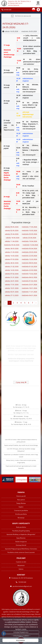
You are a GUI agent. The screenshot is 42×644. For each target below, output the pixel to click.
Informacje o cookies (21, 636)
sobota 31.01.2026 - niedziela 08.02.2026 (21, 277)
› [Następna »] (36, 303)
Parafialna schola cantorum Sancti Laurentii (21, 552)
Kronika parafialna (21, 514)
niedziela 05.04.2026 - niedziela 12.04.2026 (21, 245)
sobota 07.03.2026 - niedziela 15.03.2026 (21, 259)
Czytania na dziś (21, 562)
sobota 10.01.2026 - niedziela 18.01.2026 (21, 288)
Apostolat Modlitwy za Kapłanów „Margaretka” (21, 534)
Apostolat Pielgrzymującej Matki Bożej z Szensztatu (21, 549)
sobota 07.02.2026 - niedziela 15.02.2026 (21, 274)
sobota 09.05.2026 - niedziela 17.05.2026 (21, 227)
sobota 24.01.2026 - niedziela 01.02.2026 (21, 281)
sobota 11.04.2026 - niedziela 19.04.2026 (21, 241)
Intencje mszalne (23, 16)
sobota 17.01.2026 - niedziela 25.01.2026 (21, 285)
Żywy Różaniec (21, 538)
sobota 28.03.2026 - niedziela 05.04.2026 (21, 249)
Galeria (21, 569)
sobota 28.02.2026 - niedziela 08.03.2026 (21, 263)
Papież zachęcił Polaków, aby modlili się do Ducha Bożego (21, 480)
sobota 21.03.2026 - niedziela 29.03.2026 (21, 252)
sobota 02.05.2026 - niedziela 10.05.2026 (21, 231)
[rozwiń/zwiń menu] (38, 3)
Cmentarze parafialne (21, 510)
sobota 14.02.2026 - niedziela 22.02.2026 (21, 270)
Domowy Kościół (21, 545)
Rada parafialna (21, 527)
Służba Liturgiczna (21, 542)
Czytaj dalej (21, 398)
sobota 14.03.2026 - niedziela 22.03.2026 (21, 256)
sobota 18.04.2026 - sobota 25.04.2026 (21, 238)
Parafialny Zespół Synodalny (21, 531)
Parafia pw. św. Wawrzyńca (16, 3)
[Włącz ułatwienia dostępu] (39, 10)
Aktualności (21, 565)
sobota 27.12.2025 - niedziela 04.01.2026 (21, 295)
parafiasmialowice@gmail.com (22, 586)
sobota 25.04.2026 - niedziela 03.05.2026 (21, 234)
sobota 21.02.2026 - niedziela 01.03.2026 (21, 267)
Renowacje (21, 518)
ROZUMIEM (20, 640)
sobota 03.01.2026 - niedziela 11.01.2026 (21, 292)
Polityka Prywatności (21, 632)
